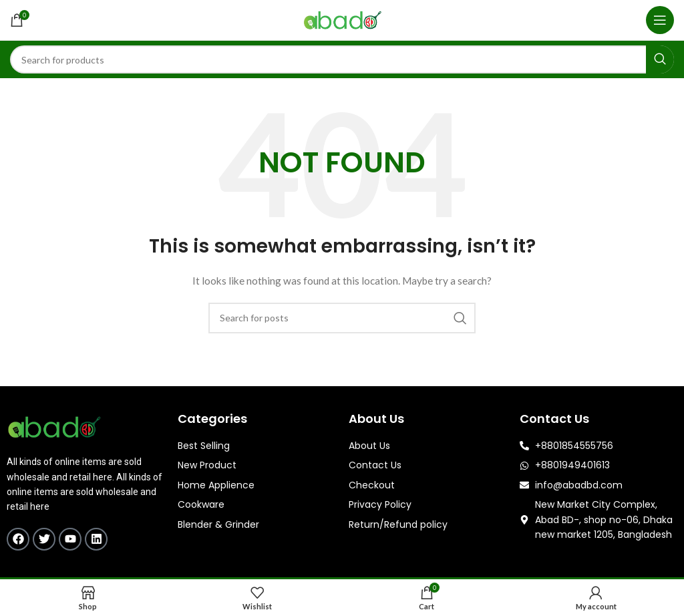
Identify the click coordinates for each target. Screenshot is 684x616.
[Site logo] (342, 19)
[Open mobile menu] (660, 20)
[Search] (342, 59)
